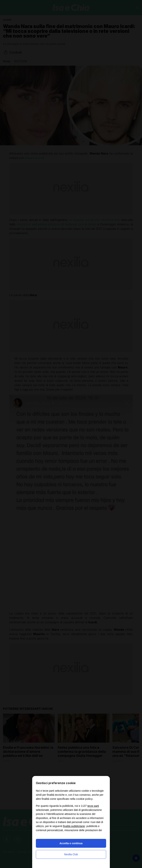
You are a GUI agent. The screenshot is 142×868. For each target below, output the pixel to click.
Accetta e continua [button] (71, 843)
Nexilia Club (71, 854)
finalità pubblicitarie (74, 826)
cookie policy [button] (84, 799)
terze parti (93, 806)
